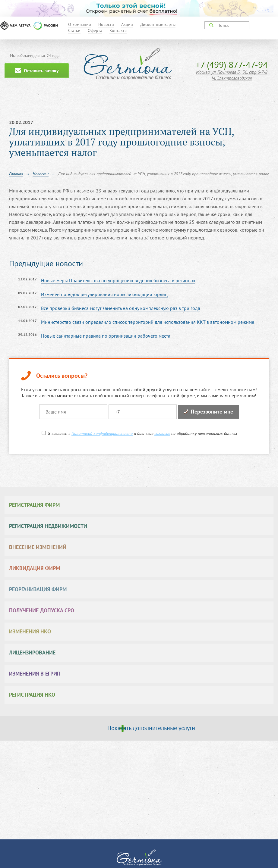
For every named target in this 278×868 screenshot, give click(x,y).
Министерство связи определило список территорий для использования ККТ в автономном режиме (148, 322)
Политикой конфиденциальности (102, 433)
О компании (80, 24)
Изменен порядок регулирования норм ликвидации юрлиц (104, 294)
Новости (106, 24)
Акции (127, 24)
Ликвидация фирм (35, 568)
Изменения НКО (30, 631)
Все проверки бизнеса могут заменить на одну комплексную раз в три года (121, 308)
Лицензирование (32, 653)
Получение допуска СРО (42, 610)
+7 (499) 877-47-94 (232, 65)
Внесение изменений (38, 547)
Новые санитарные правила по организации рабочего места (106, 336)
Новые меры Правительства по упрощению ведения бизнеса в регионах (118, 280)
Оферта (95, 30)
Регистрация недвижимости (48, 526)
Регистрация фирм (34, 505)
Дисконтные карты (158, 24)
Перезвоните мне (208, 412)
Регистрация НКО (32, 695)
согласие (162, 433)
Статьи (74, 30)
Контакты (118, 30)
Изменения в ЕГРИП (35, 674)
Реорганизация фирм (38, 589)
